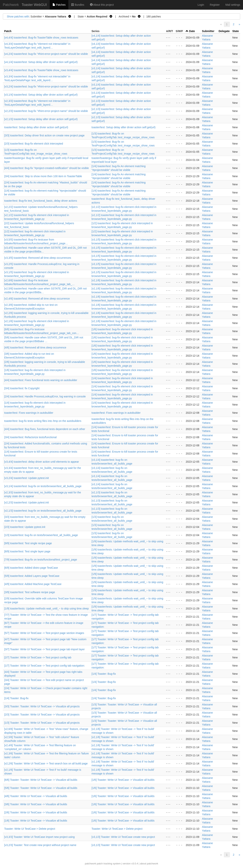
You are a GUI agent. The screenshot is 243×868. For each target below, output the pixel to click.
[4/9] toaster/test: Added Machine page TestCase (33, 584)
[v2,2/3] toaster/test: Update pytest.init (26, 502)
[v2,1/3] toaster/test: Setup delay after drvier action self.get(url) (41, 119)
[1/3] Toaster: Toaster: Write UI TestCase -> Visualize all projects (42, 723)
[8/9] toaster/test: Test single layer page (27, 551)
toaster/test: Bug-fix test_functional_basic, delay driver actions (41, 201)
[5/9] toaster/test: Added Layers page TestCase (32, 576)
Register (215, 5)
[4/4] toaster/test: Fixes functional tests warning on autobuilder (41, 380)
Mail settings (233, 5)
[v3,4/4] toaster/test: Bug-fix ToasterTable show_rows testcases (41, 70)
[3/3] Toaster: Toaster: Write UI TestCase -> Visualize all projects (42, 706)
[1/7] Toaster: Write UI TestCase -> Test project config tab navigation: (45, 666)
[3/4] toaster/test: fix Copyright (22, 388)
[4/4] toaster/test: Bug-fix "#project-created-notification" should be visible (47, 168)
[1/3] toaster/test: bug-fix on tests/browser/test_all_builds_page (41, 535)
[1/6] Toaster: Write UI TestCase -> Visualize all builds (123, 780)
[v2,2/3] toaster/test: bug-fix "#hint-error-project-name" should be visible (46, 111)
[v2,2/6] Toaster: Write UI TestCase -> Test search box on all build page (46, 763)
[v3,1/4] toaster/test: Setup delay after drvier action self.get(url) (41, 95)
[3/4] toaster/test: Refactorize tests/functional (30, 437)
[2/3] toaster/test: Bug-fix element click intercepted (34, 144)
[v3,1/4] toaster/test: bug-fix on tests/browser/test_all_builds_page (43, 486)
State (236, 31)
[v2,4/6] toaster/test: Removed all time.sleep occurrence (37, 299)
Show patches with (18, 17)
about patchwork (149, 864)
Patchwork (11, 5)
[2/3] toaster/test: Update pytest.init (25, 527)
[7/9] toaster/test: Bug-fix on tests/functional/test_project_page (41, 560)
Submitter (208, 31)
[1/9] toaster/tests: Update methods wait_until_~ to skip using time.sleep (47, 609)
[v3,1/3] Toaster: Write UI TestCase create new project (123, 837)
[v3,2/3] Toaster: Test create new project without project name (40, 845)
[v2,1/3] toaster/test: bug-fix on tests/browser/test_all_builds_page (43, 511)
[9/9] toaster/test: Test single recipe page (28, 543)
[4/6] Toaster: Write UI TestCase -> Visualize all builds (36, 796)
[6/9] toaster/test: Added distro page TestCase (31, 568)
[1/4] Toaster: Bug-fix (104, 674)
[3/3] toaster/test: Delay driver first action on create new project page (44, 135)
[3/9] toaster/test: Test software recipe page (30, 592)
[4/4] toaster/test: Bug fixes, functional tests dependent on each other (45, 429)
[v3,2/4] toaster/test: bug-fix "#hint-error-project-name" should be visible (46, 86)
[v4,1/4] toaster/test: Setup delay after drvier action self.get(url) (41, 62)
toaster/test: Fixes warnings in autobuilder (29, 413)
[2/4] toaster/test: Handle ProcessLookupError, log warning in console (45, 396)
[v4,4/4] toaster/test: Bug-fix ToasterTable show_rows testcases (41, 38)
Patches (59, 5)
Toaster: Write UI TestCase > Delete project (30, 829)
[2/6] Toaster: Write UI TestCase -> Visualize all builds (36, 812)
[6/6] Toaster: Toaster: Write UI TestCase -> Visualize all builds (41, 780)
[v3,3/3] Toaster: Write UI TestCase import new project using (39, 837)
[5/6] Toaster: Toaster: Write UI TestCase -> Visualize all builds (41, 788)
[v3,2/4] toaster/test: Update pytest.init (26, 478)
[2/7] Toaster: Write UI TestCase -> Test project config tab (38, 657)
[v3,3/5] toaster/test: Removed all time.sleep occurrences (38, 258)
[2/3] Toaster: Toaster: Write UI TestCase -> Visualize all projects (42, 715)
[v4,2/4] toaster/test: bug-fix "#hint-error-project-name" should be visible (46, 54)
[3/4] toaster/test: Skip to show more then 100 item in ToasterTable (43, 176)
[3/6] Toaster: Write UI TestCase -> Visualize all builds (36, 804)
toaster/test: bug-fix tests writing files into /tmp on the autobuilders (43, 421)
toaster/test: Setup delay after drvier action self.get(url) (36, 127)
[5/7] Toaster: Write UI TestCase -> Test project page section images (44, 633)
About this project (102, 5)
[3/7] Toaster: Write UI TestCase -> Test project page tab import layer (44, 649)
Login (201, 5)
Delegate (224, 31)
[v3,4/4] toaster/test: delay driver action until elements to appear (42, 462)
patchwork (90, 864)
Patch (8, 31)
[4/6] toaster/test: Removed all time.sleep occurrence (35, 348)
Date (192, 31)
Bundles (78, 5)
